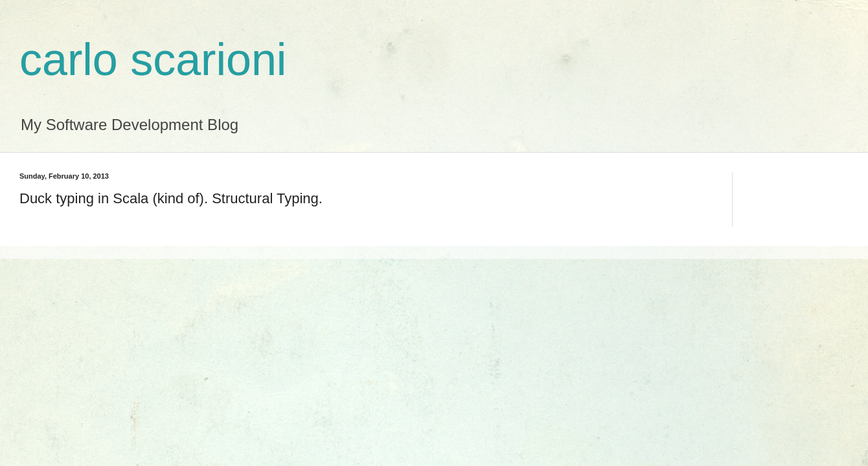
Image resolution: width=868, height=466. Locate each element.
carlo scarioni (153, 60)
